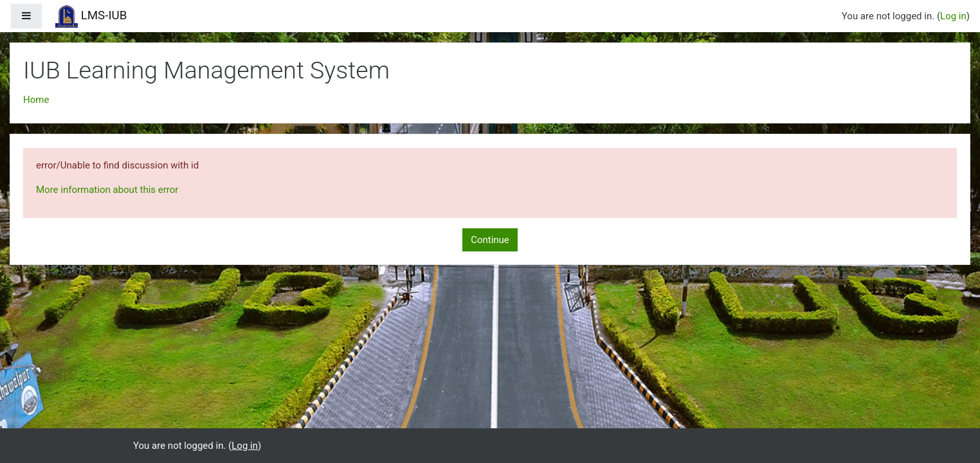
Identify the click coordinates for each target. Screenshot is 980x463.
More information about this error (107, 190)
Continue (490, 240)
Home (36, 100)
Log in (953, 16)
